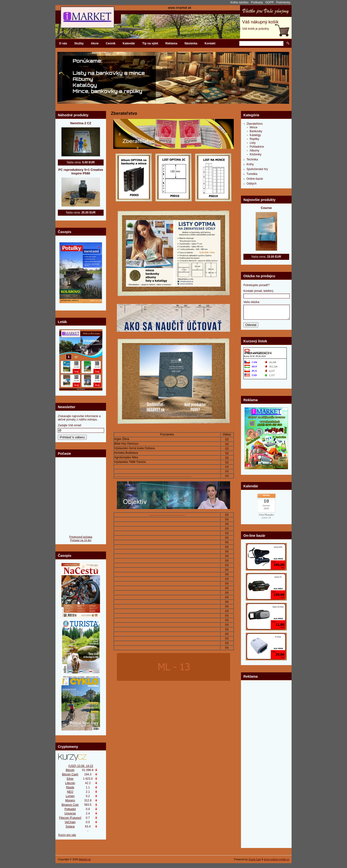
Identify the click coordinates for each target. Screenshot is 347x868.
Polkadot (70, 809)
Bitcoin (70, 770)
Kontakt (210, 43)
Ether (70, 779)
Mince (254, 127)
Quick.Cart (255, 859)
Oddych (251, 184)
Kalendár (129, 43)
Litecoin (70, 783)
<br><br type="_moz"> (266, 699)
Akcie (95, 43)
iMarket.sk (85, 859)
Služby (79, 43)
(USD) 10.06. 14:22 (81, 766)
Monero (70, 800)
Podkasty (257, 2)
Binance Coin (70, 805)
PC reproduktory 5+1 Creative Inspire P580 (81, 172)
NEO (70, 792)
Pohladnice (257, 147)
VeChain (70, 822)
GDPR (270, 2)
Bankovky (256, 131)
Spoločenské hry (257, 169)
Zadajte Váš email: (70, 425)
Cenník (111, 43)
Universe (70, 813)
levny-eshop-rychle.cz (277, 859)
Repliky (254, 139)
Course (266, 208)
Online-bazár (255, 179)
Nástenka (191, 43)
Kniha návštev (239, 2)
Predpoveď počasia (81, 537)
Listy (253, 143)
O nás (63, 43)
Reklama (171, 43)
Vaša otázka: (252, 302)
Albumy (254, 151)
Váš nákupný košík (260, 22)
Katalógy (255, 135)
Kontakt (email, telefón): (259, 291)
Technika (252, 159)
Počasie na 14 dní (81, 540)
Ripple (70, 787)
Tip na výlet (150, 43)
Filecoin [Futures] (70, 818)
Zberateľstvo (255, 124)
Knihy (250, 164)
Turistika (252, 174)
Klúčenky (256, 154)
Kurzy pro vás (67, 835)
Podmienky (283, 2)
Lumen (70, 796)
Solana (70, 827)
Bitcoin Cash (70, 774)
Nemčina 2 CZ (81, 123)
